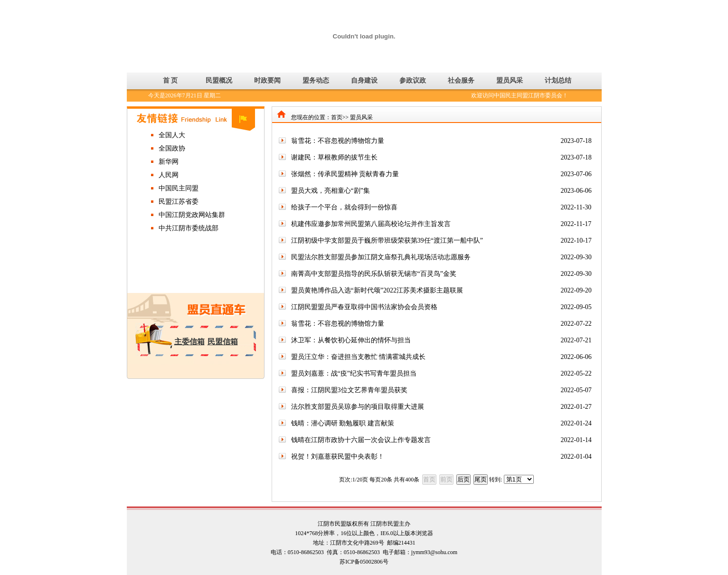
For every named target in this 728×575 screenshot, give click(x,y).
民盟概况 (219, 80)
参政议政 (413, 80)
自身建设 (364, 80)
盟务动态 (316, 80)
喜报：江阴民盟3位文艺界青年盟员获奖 (349, 390)
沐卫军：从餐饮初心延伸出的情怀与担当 (351, 340)
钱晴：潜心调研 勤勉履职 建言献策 (343, 423)
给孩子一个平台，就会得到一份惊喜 (344, 207)
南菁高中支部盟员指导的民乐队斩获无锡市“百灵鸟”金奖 (374, 274)
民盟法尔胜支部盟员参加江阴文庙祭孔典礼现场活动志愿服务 (381, 257)
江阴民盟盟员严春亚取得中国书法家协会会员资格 (364, 307)
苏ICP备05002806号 (364, 562)
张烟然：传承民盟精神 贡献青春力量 (345, 174)
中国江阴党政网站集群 (192, 215)
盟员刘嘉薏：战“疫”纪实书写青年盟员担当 (354, 373)
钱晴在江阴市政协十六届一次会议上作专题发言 (361, 440)
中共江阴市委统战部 (189, 228)
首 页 (170, 80)
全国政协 (172, 148)
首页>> (340, 117)
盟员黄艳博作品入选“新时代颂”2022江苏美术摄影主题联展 (377, 290)
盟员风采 (510, 80)
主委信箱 (189, 342)
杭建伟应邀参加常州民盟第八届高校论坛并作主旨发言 (371, 224)
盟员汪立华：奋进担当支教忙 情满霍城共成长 (359, 357)
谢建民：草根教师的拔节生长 (334, 157)
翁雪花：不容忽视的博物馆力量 (338, 141)
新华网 (169, 162)
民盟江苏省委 (179, 202)
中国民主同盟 (179, 188)
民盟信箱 (223, 342)
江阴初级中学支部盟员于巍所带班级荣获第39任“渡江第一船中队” (387, 240)
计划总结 (558, 80)
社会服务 (461, 80)
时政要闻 (267, 80)
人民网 (169, 175)
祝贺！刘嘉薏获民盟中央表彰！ (338, 457)
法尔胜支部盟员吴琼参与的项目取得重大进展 (358, 407)
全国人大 (172, 135)
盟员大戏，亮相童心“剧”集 (331, 191)
